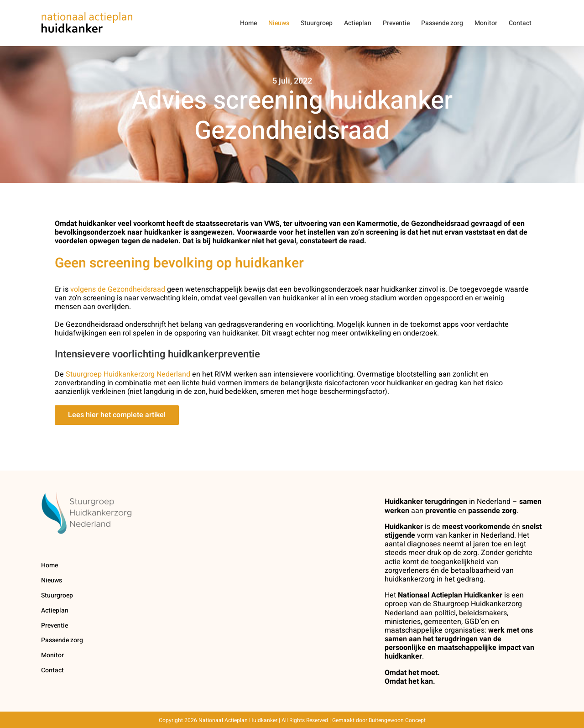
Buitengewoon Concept (397, 720)
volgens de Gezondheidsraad (118, 289)
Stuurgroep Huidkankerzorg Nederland (128, 374)
